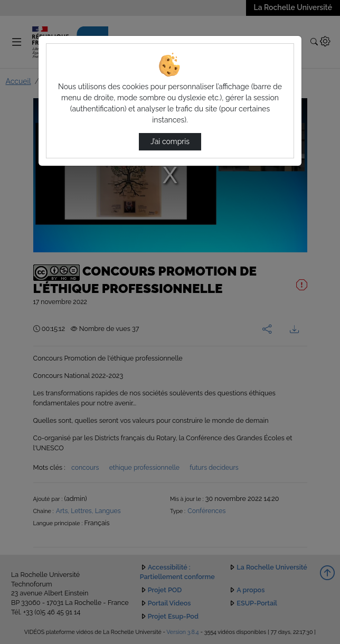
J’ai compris (170, 141)
